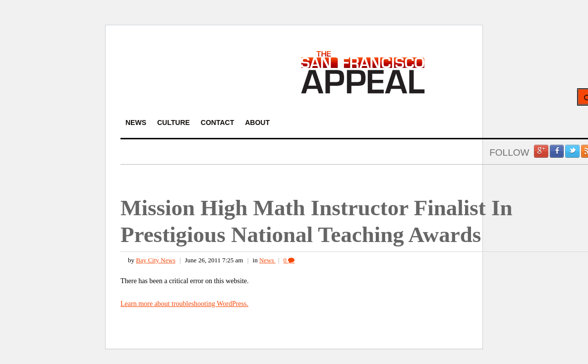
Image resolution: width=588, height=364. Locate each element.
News (267, 260)
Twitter (572, 151)
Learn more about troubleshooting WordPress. (184, 304)
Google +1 (541, 151)
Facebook (557, 151)
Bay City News (155, 260)
